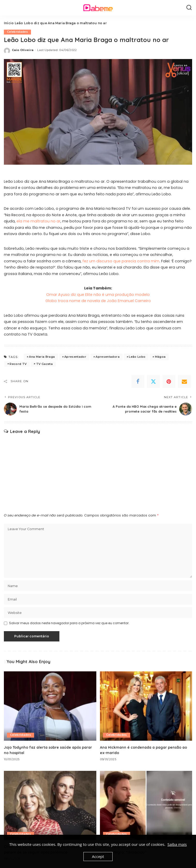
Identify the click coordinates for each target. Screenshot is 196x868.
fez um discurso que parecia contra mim (121, 261)
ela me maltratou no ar (38, 221)
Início (9, 23)
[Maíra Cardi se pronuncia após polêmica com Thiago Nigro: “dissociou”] (146, 805)
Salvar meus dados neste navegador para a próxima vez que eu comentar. (69, 623)
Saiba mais (177, 844)
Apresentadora (107, 357)
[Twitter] (153, 381)
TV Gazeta (44, 364)
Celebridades (18, 32)
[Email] (184, 381)
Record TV (18, 364)
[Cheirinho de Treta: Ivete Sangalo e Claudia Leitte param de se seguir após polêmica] (50, 805)
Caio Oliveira (23, 50)
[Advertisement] (98, 473)
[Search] (189, 8)
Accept (98, 856)
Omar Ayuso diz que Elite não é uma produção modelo (98, 295)
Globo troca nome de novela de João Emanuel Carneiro (98, 301)
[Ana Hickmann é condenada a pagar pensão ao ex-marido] (146, 706)
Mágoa (160, 357)
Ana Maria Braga (42, 357)
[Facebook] (138, 381)
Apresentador (75, 357)
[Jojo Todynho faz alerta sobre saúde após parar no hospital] (50, 706)
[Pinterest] (169, 381)
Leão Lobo (137, 357)
